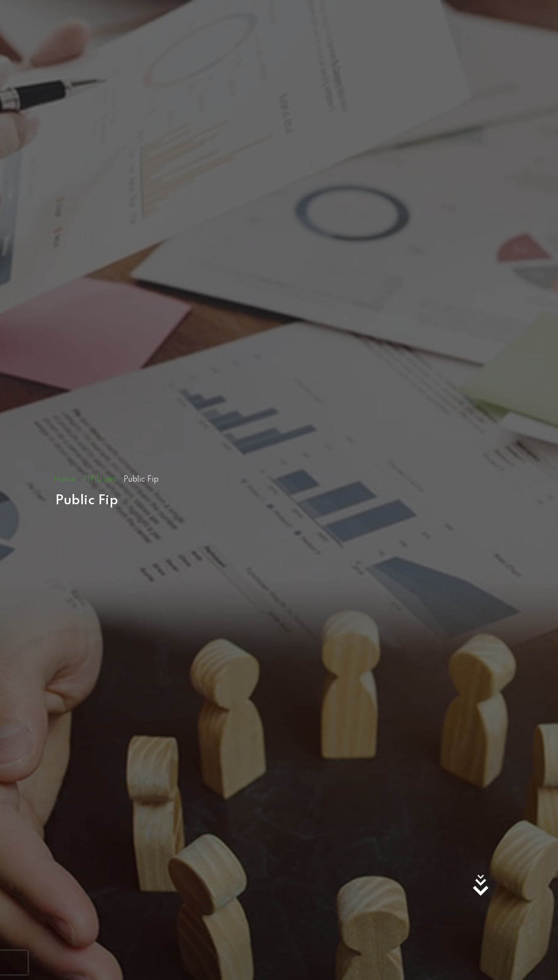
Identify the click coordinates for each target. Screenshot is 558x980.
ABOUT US (462, 30)
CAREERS (385, 30)
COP (422, 30)
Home (65, 480)
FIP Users (100, 480)
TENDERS (345, 30)
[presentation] (14, 963)
